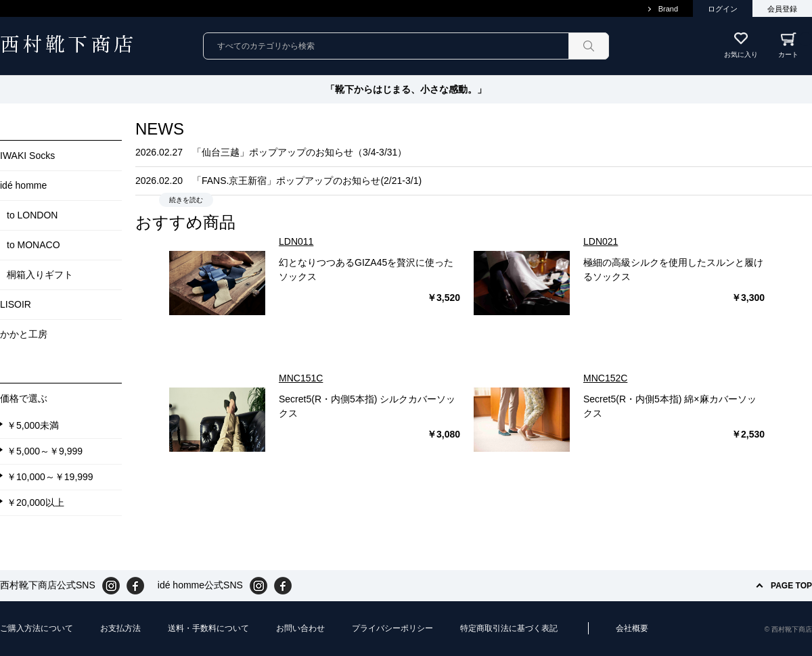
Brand (668, 9)
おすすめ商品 (185, 222)
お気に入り (741, 54)
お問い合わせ (300, 628)
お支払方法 (120, 628)
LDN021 (601, 241)
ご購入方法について (37, 628)
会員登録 (782, 9)
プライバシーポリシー (392, 628)
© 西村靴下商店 (788, 629)
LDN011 (296, 241)
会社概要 (632, 628)
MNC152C (605, 378)
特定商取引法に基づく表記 (509, 628)
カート (795, 45)
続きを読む (186, 200)
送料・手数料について (208, 628)
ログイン (723, 9)
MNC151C (301, 378)
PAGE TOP (791, 586)
